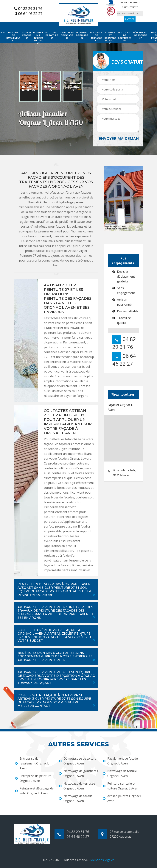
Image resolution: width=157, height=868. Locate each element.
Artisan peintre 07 (27, 35)
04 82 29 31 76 (28, 9)
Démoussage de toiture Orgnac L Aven (78, 761)
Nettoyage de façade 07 (82, 35)
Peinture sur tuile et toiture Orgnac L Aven (121, 786)
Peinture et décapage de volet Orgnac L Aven (34, 791)
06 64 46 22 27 (28, 14)
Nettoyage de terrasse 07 (96, 37)
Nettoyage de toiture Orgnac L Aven (120, 773)
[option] (29, 87)
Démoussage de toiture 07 (140, 35)
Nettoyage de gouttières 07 (125, 37)
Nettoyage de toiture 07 (52, 35)
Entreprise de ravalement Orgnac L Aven (32, 763)
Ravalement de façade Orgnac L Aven (120, 761)
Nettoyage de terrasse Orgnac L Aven (77, 786)
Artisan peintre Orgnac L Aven (122, 798)
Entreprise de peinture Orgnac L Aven (33, 778)
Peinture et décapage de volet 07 (110, 38)
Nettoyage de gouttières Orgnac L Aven (78, 773)
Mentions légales (102, 860)
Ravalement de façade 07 (67, 35)
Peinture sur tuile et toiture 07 (38, 38)
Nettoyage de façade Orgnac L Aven (76, 798)
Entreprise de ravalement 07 (13, 37)
